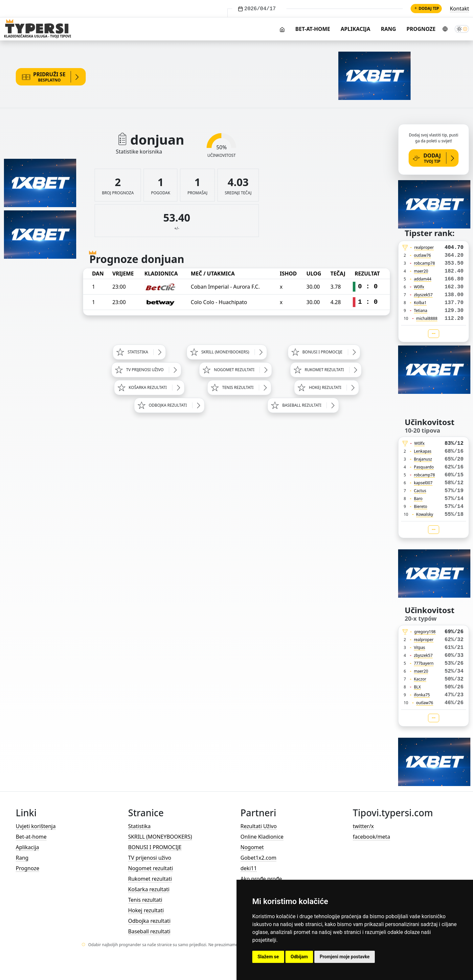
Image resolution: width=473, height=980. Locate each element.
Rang (388, 29)
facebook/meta (372, 837)
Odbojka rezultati (149, 921)
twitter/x (363, 826)
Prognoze (421, 29)
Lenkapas (423, 451)
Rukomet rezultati (150, 879)
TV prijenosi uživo (150, 858)
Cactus (420, 491)
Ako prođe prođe (261, 879)
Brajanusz (423, 459)
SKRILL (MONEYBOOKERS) (160, 837)
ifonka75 (422, 695)
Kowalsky (425, 514)
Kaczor (420, 679)
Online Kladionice (262, 837)
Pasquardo (424, 467)
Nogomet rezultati (151, 868)
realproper (424, 247)
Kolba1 (420, 303)
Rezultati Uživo (259, 826)
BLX (417, 687)
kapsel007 (423, 483)
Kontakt (459, 9)
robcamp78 (424, 263)
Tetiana (421, 311)
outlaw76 (422, 255)
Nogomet (252, 847)
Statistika (139, 826)
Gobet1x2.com (258, 858)
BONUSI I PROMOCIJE (155, 847)
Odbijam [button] (299, 957)
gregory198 (425, 632)
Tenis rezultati (145, 900)
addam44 (423, 279)
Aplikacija (355, 29)
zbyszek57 (423, 295)
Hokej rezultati (146, 910)
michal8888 (427, 318)
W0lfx (419, 287)
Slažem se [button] (268, 957)
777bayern (424, 663)
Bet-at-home (313, 29)
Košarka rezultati (149, 889)
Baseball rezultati (149, 931)
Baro (418, 499)
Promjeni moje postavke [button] (345, 957)
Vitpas (420, 647)
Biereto (421, 506)
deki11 (249, 868)
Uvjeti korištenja (36, 826)
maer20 (421, 271)
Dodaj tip (426, 8)
